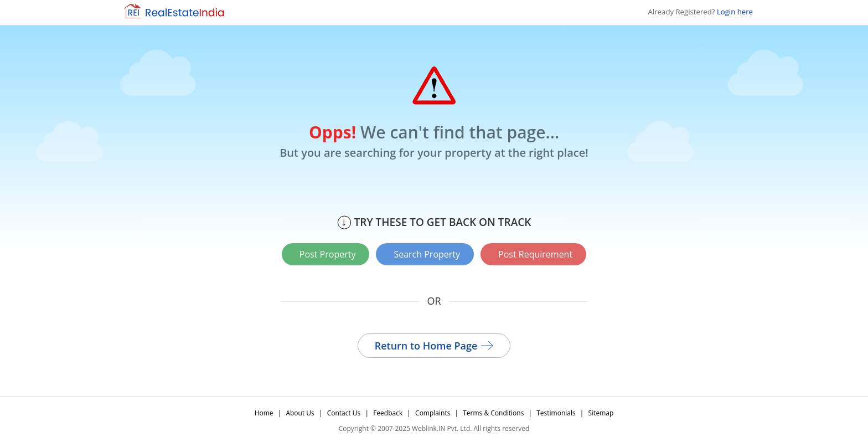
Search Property (427, 254)
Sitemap (601, 413)
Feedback (388, 413)
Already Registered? (701, 12)
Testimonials (556, 413)
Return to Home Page (434, 346)
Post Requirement (535, 254)
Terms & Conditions (493, 413)
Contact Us (344, 413)
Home (264, 413)
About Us (300, 413)
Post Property (328, 254)
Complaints (433, 413)
